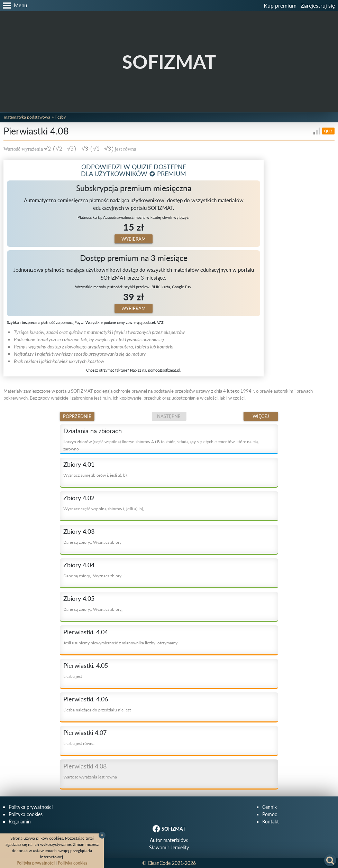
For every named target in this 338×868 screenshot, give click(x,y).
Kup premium (280, 5)
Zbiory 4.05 (79, 598)
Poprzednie (77, 416)
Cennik (270, 807)
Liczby (61, 117)
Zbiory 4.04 (79, 565)
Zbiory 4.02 (79, 498)
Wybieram (134, 239)
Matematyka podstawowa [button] (27, 117)
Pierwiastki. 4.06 (86, 699)
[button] (13, 6)
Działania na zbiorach (93, 431)
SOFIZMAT (169, 62)
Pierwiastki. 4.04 (86, 632)
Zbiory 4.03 (79, 531)
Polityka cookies (26, 814)
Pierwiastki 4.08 (85, 766)
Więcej (261, 416)
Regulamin (20, 822)
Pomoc (270, 814)
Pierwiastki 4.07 (85, 732)
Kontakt (271, 822)
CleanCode (159, 863)
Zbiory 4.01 (79, 464)
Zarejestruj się (318, 5)
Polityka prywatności (31, 807)
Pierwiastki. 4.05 (86, 665)
